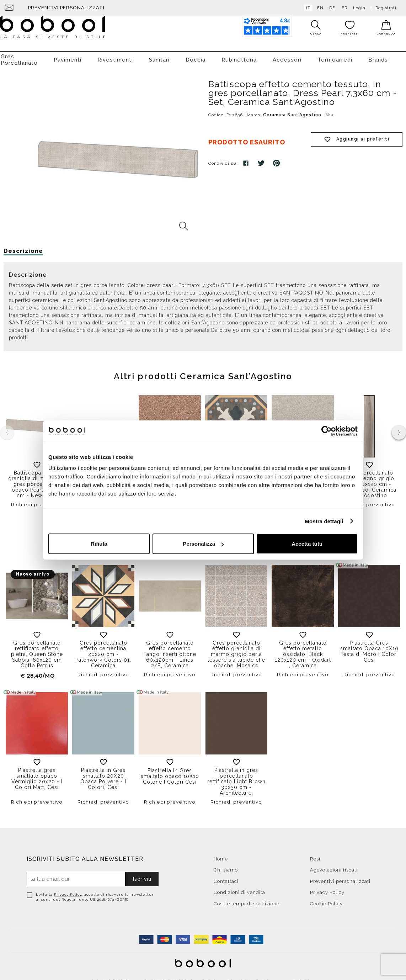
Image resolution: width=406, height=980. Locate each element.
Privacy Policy (68, 891)
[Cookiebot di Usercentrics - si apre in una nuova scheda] (327, 431)
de (331, 8)
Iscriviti (142, 875)
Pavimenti (68, 56)
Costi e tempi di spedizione (247, 900)
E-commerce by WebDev (290, 977)
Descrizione (23, 247)
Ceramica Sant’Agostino (292, 111)
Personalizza (203, 544)
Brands (378, 56)
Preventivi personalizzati (66, 8)
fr (343, 8)
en (319, 8)
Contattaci (226, 878)
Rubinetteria (239, 56)
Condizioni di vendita (239, 889)
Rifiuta (99, 544)
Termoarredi (335, 56)
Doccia (196, 56)
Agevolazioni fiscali (334, 866)
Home (221, 855)
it (307, 8)
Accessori (287, 56)
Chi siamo (226, 866)
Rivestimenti (115, 56)
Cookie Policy (326, 900)
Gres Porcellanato (19, 56)
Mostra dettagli (324, 521)
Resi (315, 855)
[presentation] (399, 429)
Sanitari (159, 56)
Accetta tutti (307, 544)
